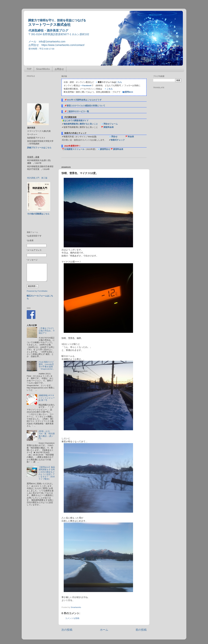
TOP (29, 69)
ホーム (104, 630)
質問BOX (129, 92)
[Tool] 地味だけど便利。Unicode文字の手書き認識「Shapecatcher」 (47, 366)
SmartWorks (43, 69)
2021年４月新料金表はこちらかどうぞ (84, 100)
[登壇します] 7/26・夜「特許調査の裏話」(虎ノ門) (47, 435)
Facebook (87, 86)
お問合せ (59, 69)
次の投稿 (67, 630)
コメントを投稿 (72, 618)
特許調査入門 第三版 (37, 178)
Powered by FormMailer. (37, 291)
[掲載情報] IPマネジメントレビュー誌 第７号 (47, 398)
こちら (119, 82)
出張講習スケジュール (74, 149)
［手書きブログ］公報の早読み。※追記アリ (47, 331)
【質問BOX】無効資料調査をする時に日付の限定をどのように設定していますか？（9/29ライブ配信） (47, 473)
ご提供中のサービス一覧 (78, 111)
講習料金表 (118, 149)
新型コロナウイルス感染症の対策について (86, 106)
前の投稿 (141, 630)
